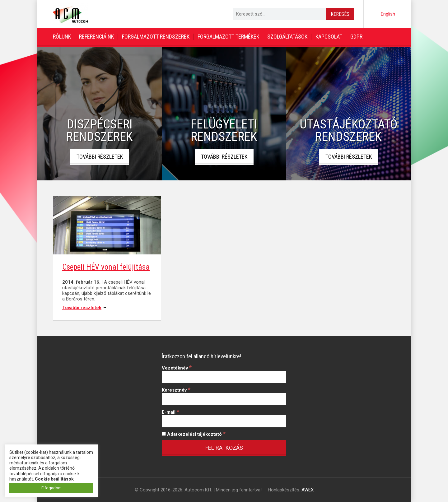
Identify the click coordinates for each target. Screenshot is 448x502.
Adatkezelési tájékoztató (194, 434)
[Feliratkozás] (224, 448)
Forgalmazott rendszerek (156, 37)
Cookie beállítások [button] (54, 479)
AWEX (308, 490)
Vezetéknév (177, 368)
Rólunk (62, 37)
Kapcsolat (329, 37)
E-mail (170, 412)
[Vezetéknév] (224, 377)
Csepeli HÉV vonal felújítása (106, 267)
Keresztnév (176, 390)
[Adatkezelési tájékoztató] (164, 434)
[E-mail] (224, 421)
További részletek (100, 157)
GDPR (356, 37)
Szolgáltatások (287, 37)
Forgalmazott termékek (228, 37)
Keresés (340, 14)
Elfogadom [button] (51, 488)
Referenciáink (96, 37)
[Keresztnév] (224, 399)
